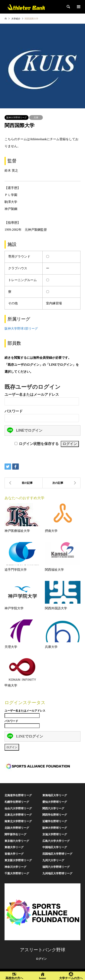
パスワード (14, 411)
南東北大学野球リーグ (18, 821)
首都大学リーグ (14, 854)
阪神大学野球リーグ (17, 118)
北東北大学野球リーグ (18, 815)
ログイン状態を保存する (39, 444)
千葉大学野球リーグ (17, 873)
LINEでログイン (25, 430)
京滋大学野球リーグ (55, 834)
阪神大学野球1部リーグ (21, 329)
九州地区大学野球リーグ (57, 873)
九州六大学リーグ (53, 860)
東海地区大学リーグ (55, 795)
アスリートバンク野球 (43, 950)
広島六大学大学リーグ (56, 841)
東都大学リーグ (14, 847)
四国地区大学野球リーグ (57, 854)
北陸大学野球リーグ (17, 828)
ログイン (41, 959)
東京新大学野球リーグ (18, 860)
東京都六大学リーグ (17, 841)
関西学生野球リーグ (55, 815)
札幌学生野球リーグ (17, 802)
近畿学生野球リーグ (55, 821)
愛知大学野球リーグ (55, 802)
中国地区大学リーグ (55, 847)
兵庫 (36, 118)
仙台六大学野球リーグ (18, 808)
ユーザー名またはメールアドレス (32, 395)
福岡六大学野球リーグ (56, 867)
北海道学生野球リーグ (18, 795)
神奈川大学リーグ (15, 867)
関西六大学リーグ (53, 808)
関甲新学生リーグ (15, 834)
